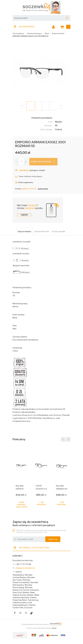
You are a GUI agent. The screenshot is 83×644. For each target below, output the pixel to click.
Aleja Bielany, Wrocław (22, 575)
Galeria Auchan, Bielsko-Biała (26, 595)
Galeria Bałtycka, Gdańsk (24, 605)
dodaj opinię (43, 189)
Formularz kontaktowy (23, 560)
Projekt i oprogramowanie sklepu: (41, 628)
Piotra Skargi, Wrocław (23, 587)
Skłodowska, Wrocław (22, 585)
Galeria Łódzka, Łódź (22, 603)
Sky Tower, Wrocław (21, 580)
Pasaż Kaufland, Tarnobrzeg (25, 600)
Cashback (24, 170)
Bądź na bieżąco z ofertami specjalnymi (34, 523)
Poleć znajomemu (24, 182)
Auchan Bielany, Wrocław (24, 577)
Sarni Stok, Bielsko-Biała (24, 593)
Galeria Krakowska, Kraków (25, 598)
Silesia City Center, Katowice (26, 590)
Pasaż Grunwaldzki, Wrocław (25, 582)
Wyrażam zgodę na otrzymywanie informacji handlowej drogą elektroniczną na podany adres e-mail (41, 531)
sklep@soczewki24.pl (25, 568)
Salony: (19, 572)
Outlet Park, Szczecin (22, 608)
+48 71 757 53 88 (23, 564)
